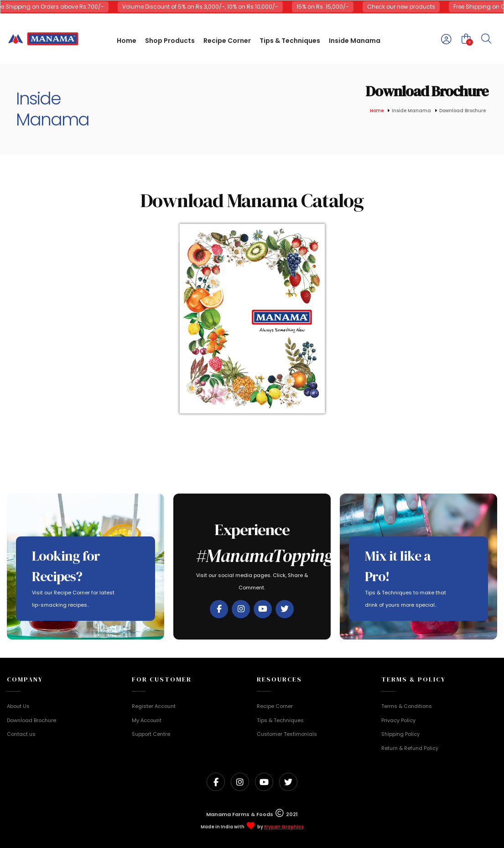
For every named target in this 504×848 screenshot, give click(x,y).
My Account (147, 720)
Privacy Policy (398, 720)
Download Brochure (31, 720)
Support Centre (151, 734)
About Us (18, 706)
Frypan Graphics (284, 827)
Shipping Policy (400, 734)
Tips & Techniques (280, 720)
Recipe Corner (275, 706)
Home (377, 111)
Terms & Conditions (407, 706)
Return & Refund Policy (410, 748)
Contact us (21, 734)
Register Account (154, 706)
